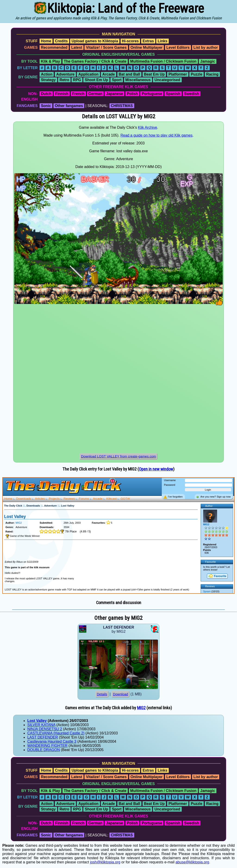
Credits (61, 41)
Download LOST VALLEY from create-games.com (118, 456)
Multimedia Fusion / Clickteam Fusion (163, 61)
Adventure (65, 74)
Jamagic (208, 61)
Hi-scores (130, 41)
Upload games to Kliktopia (95, 41)
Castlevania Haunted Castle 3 (52, 741)
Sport (117, 80)
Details (102, 694)
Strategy (48, 80)
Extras (148, 41)
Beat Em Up (154, 74)
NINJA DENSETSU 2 (45, 729)
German (95, 94)
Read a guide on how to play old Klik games (156, 135)
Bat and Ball (129, 74)
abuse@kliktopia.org (192, 862)
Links (162, 41)
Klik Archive (148, 127)
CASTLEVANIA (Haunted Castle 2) (56, 733)
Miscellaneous (138, 80)
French (78, 94)
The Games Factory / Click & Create (95, 61)
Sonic (46, 106)
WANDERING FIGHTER (47, 746)
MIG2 (141, 708)
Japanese (114, 94)
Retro (64, 80)
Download (120, 694)
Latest (77, 47)
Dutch (46, 94)
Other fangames (69, 106)
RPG (77, 80)
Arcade (109, 74)
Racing (212, 74)
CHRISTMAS (122, 106)
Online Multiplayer (147, 47)
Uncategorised (167, 80)
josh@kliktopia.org (105, 862)
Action (47, 74)
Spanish (173, 94)
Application (88, 74)
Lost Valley (37, 721)
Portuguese (152, 94)
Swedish (192, 94)
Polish (132, 94)
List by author (206, 47)
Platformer (178, 74)
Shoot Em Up (96, 80)
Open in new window (156, 469)
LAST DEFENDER (43, 737)
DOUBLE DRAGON (44, 750)
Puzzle (196, 74)
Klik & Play (51, 61)
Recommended (54, 47)
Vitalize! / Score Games (106, 47)
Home (46, 41)
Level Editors (178, 47)
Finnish (62, 94)
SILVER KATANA (41, 725)
